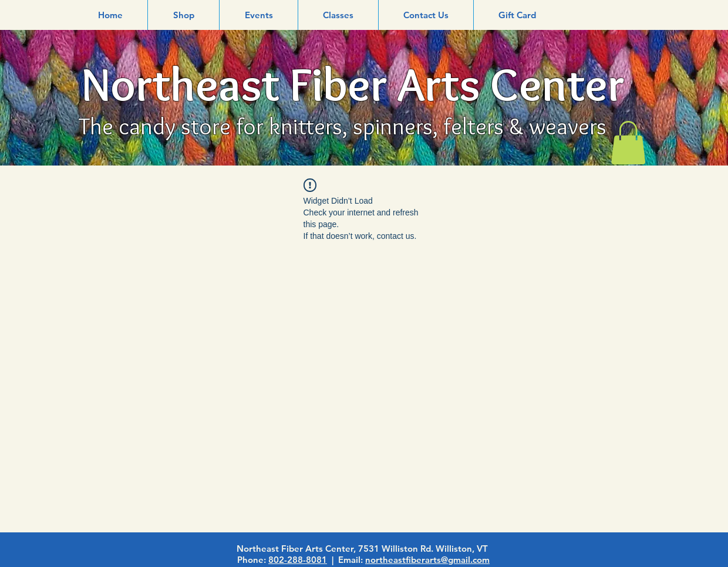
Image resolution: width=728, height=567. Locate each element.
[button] (183, 15)
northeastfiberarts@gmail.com (427, 560)
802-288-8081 (298, 560)
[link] (628, 143)
